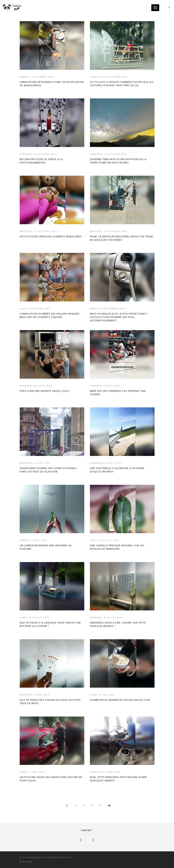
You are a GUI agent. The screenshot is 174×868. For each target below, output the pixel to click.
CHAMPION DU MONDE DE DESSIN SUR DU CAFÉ (120, 700)
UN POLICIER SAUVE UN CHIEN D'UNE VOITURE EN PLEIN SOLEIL (51, 779)
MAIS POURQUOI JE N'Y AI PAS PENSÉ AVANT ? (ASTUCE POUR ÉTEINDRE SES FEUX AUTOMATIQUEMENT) (119, 318)
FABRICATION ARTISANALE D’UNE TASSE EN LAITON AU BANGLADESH (52, 84)
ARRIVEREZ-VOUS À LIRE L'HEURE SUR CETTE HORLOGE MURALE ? (118, 625)
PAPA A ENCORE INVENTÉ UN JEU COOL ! (45, 391)
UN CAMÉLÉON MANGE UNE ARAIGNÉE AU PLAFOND (46, 548)
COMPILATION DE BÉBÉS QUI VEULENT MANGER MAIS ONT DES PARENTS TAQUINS (50, 316)
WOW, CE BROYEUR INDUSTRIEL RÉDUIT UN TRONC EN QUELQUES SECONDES (122, 238)
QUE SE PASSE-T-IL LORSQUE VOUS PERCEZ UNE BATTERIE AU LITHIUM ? (50, 625)
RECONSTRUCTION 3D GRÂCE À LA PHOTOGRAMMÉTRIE (41, 161)
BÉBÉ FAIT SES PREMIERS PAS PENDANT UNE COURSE (118, 393)
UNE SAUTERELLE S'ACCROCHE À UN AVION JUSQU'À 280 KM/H (117, 470)
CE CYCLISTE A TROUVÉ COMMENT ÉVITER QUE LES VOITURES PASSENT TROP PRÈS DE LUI (122, 84)
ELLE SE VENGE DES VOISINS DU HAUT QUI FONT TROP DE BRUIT (50, 702)
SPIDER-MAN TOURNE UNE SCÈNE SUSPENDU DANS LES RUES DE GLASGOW (48, 470)
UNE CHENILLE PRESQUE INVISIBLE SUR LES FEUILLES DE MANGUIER (117, 548)
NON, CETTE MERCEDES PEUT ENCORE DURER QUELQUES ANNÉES (118, 779)
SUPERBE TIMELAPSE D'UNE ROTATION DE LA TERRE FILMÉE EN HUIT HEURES (118, 161)
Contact (87, 830)
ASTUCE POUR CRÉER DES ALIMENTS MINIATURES (51, 237)
